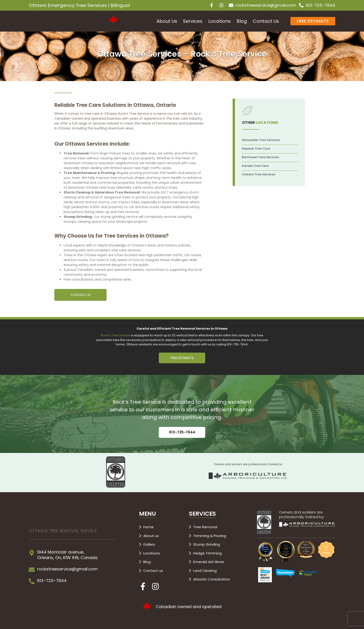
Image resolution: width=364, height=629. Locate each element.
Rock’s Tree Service (116, 335)
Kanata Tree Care (255, 166)
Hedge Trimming (207, 553)
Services (193, 21)
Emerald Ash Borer (209, 562)
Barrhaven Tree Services (260, 157)
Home (148, 527)
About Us (167, 21)
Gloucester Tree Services (261, 140)
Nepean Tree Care (256, 149)
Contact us (153, 571)
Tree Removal (205, 527)
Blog (242, 21)
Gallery (149, 544)
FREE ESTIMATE (182, 358)
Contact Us (266, 21)
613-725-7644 (182, 432)
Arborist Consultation (212, 579)
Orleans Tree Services (259, 174)
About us (151, 536)
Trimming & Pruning (210, 536)
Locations (219, 21)
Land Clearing (205, 571)
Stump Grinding (206, 544)
